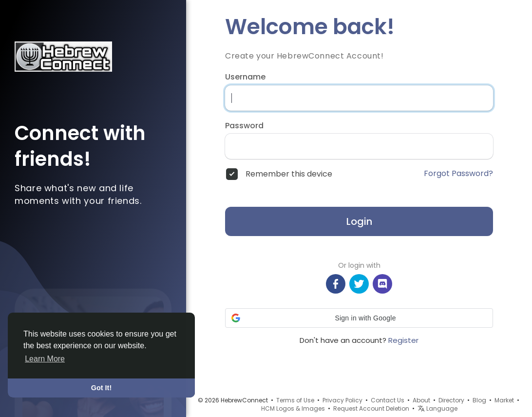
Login (359, 221)
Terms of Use (295, 400)
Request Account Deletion (371, 408)
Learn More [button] (45, 359)
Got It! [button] (101, 388)
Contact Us (388, 400)
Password (244, 126)
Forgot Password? (458, 174)
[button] (359, 318)
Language (437, 408)
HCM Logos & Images (293, 408)
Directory (451, 400)
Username (245, 77)
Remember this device (289, 174)
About (421, 400)
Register (403, 340)
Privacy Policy (342, 400)
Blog (479, 400)
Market (504, 400)
